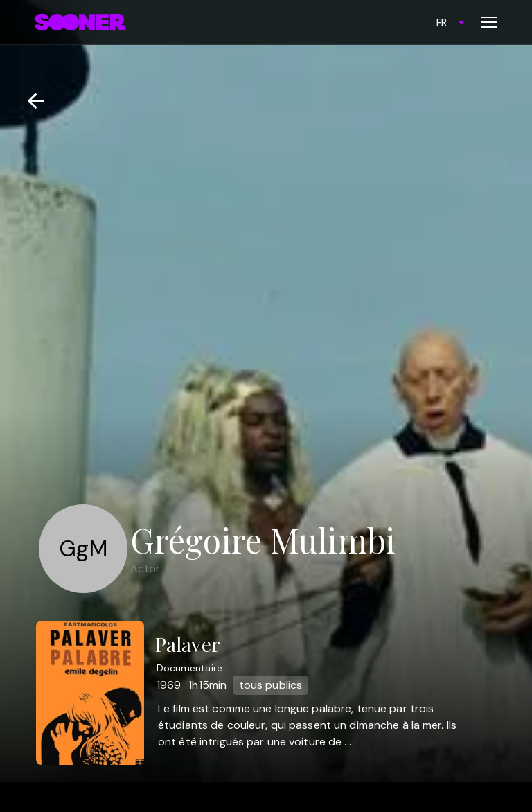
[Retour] (30, 101)
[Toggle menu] (489, 22)
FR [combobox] (442, 22)
